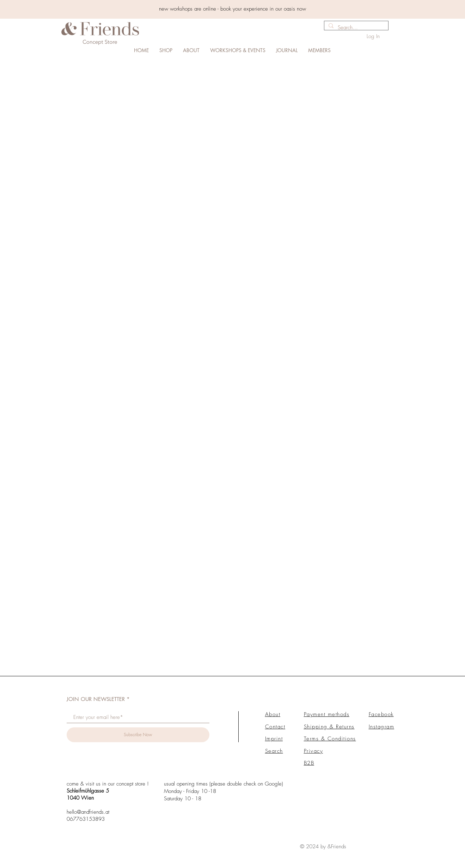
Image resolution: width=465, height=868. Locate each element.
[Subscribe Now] (138, 732)
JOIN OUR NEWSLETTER (96, 696)
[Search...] (356, 28)
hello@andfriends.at (88, 809)
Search (274, 748)
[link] (433, 42)
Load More (232, 657)
